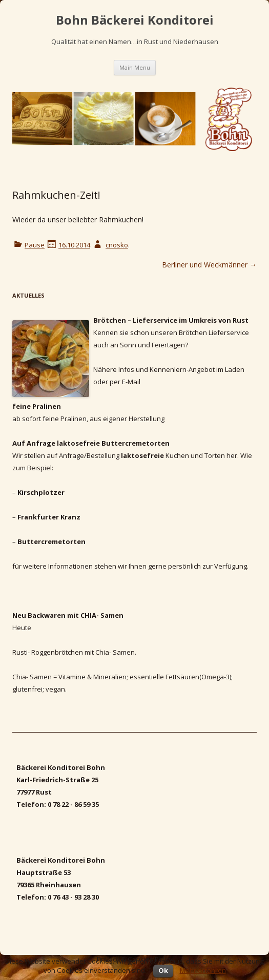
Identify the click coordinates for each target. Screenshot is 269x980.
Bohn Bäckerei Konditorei (135, 20)
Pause (35, 245)
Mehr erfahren (203, 970)
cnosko (117, 245)
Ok (163, 970)
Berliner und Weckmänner (209, 265)
